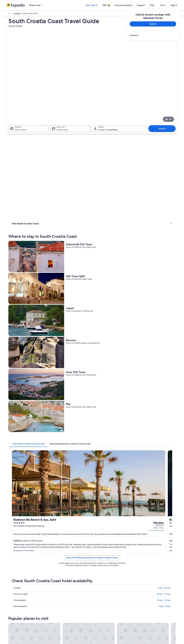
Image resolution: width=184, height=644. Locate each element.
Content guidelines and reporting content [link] (111, 596)
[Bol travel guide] (65, 456)
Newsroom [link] (11, 592)
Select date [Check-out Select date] (61, 90)
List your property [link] (13, 583)
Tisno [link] (137, 493)
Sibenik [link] (138, 488)
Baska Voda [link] (16, 498)
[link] (153, 35)
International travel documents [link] (151, 594)
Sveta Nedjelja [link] (59, 509)
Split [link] (54, 488)
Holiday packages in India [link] (61, 587)
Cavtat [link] (138, 498)
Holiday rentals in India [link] (60, 583)
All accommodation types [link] (61, 601)
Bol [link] (12, 488)
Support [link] (142, 573)
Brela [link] (137, 509)
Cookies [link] (98, 578)
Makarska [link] (15, 493)
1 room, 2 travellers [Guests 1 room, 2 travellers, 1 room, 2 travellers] (108, 90)
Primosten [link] (57, 493)
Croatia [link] (17, 14)
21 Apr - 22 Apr (164, 312)
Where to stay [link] (18, 125)
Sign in (174, 5)
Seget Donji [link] (99, 503)
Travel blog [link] (55, 605)
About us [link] (10, 573)
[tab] (70, 213)
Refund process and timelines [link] (150, 585)
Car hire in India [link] (57, 596)
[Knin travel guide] (129, 456)
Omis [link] (54, 503)
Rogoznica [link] (98, 509)
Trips (157, 5)
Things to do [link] (17, 128)
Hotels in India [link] (56, 578)
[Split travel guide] (97, 456)
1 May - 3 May (164, 330)
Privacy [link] (98, 573)
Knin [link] (95, 488)
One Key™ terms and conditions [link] (107, 587)
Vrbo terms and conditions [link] (105, 592)
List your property (129, 5)
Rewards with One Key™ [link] (60, 610)
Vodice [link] (97, 493)
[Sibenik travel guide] (161, 456)
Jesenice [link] (98, 498)
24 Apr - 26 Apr (164, 324)
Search (163, 89)
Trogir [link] (13, 503)
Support (146, 5)
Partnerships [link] (11, 587)
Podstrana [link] (57, 498)
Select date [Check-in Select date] (19, 90)
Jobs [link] (9, 578)
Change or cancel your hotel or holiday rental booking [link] (156, 579)
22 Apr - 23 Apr (164, 318)
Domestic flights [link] (57, 592)
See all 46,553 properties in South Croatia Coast (113, 285)
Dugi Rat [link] (14, 509)
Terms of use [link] (100, 583)
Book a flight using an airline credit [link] (152, 589)
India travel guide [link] (58, 573)
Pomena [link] (139, 503)
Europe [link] (9, 14)
